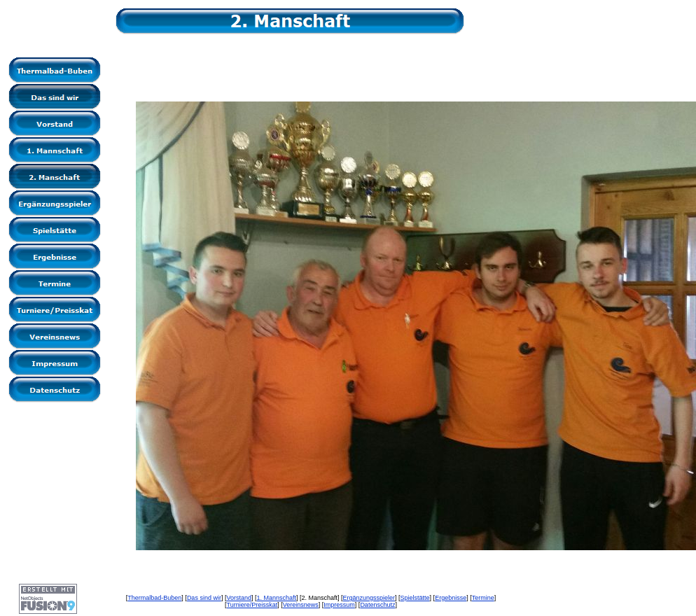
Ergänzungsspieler (369, 598)
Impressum (339, 605)
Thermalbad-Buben (154, 598)
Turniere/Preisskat (252, 605)
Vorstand (239, 598)
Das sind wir (204, 598)
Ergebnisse (451, 598)
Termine (483, 598)
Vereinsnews (301, 605)
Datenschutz (377, 605)
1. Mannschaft (276, 598)
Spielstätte (415, 598)
